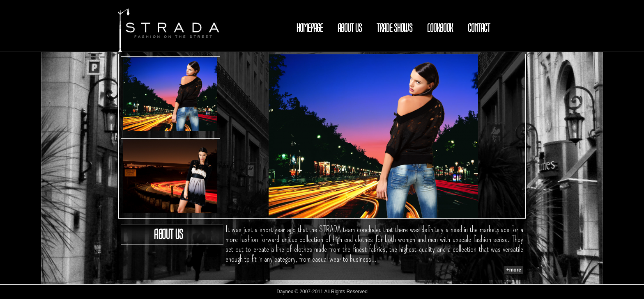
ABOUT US (350, 28)
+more (514, 270)
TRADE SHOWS (394, 28)
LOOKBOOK (440, 28)
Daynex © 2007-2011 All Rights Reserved (322, 292)
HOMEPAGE (310, 28)
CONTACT (479, 28)
